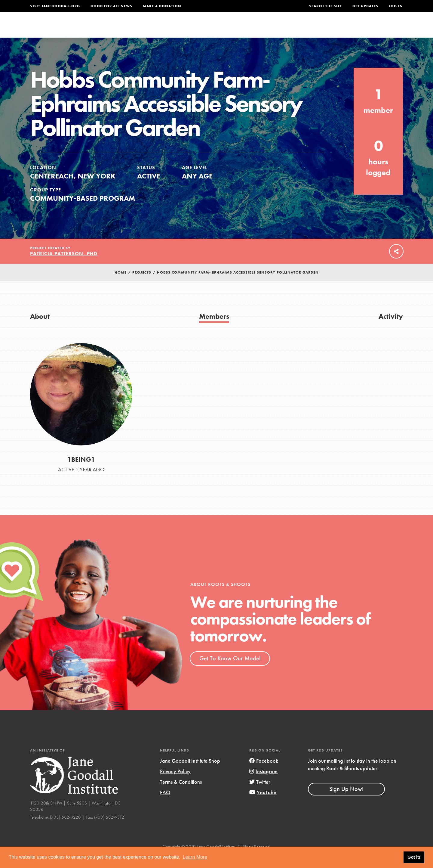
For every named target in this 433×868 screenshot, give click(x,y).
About (137, 29)
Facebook (264, 773)
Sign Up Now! (346, 802)
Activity (391, 329)
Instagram (263, 784)
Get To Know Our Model (230, 671)
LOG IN (396, 6)
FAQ (165, 805)
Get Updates (365, 6)
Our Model (269, 29)
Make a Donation (162, 6)
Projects (308, 29)
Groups (343, 29)
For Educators (221, 29)
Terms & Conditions (181, 794)
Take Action (383, 29)
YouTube (263, 805)
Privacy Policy (175, 784)
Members (214, 329)
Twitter (260, 794)
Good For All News (111, 6)
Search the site (326, 6)
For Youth (172, 29)
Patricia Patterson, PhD (64, 267)
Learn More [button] (195, 857)
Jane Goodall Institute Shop (190, 773)
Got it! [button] (414, 857)
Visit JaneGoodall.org (55, 6)
